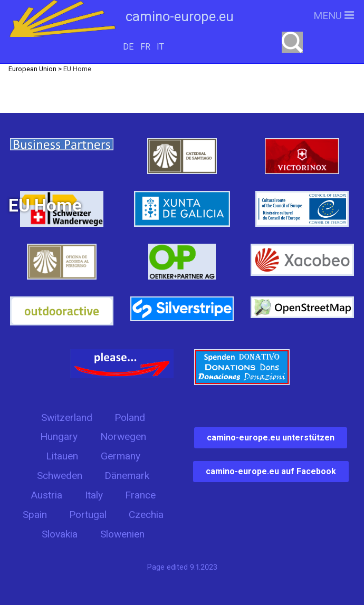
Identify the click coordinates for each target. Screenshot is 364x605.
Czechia (146, 515)
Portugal (88, 515)
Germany (121, 456)
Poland (130, 417)
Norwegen (123, 436)
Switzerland (67, 417)
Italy (94, 495)
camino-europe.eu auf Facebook (271, 471)
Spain (35, 515)
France (140, 495)
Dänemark (127, 476)
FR (145, 47)
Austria (46, 495)
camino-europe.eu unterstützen (271, 438)
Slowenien (122, 534)
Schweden (60, 476)
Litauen (62, 456)
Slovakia (60, 534)
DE (128, 47)
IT (160, 47)
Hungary (59, 436)
